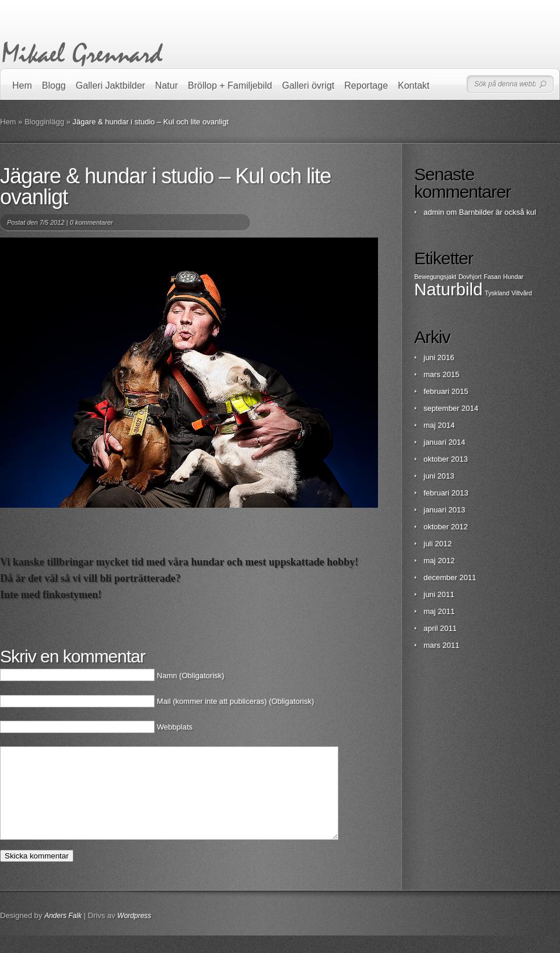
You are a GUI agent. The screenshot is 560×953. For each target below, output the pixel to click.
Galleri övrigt (309, 85)
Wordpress (134, 933)
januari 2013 (444, 510)
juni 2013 (439, 476)
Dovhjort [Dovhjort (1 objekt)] (470, 277)
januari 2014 (444, 442)
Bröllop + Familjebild (230, 85)
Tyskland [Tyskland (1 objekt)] (497, 293)
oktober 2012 (446, 527)
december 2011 (450, 577)
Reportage (366, 85)
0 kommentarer (91, 222)
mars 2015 (441, 374)
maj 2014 (439, 425)
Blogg (54, 85)
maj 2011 (439, 611)
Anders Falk (63, 933)
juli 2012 (437, 544)
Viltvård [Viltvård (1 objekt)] (522, 293)
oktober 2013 (446, 459)
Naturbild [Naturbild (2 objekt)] (448, 289)
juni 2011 (439, 594)
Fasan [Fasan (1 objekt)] (492, 277)
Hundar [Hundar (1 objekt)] (513, 277)
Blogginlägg (44, 122)
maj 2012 (439, 561)
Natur (167, 85)
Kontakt (414, 85)
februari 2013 (446, 493)
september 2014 (451, 408)
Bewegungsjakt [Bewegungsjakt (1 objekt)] (435, 277)
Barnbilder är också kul (498, 212)
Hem (22, 85)
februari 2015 (446, 391)
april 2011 (440, 628)
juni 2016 (439, 357)
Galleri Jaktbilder (111, 85)
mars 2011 (441, 645)
